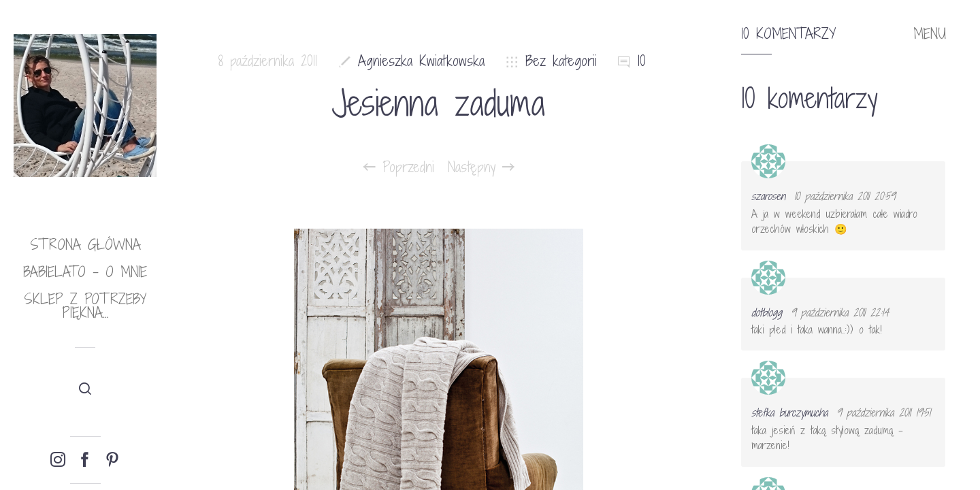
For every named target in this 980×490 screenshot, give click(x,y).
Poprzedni (399, 167)
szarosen (768, 196)
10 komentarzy (788, 34)
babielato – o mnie (85, 272)
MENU (930, 34)
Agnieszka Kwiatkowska (421, 61)
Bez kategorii (561, 61)
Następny (481, 167)
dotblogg (767, 312)
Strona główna (85, 245)
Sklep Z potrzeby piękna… (85, 306)
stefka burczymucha (789, 412)
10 (642, 61)
